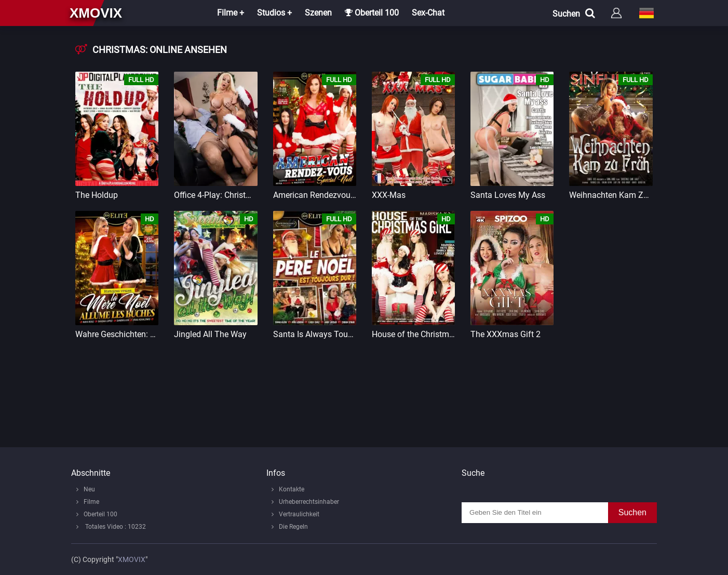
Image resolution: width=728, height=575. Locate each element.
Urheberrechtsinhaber (309, 502)
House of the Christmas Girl (413, 334)
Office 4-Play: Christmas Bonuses (215, 195)
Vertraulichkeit (299, 514)
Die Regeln (293, 527)
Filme (91, 502)
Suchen (632, 512)
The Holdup (97, 195)
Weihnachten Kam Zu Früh (611, 195)
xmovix (96, 13)
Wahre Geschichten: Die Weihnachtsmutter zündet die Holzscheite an (117, 334)
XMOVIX (132, 559)
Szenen (318, 13)
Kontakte (292, 489)
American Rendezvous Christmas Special (315, 195)
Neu (89, 489)
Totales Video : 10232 (115, 527)
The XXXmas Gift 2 (505, 334)
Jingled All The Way (210, 334)
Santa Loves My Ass (508, 195)
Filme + (231, 13)
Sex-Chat (428, 13)
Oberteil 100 (372, 13)
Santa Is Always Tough (315, 334)
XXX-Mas (389, 195)
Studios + (274, 13)
